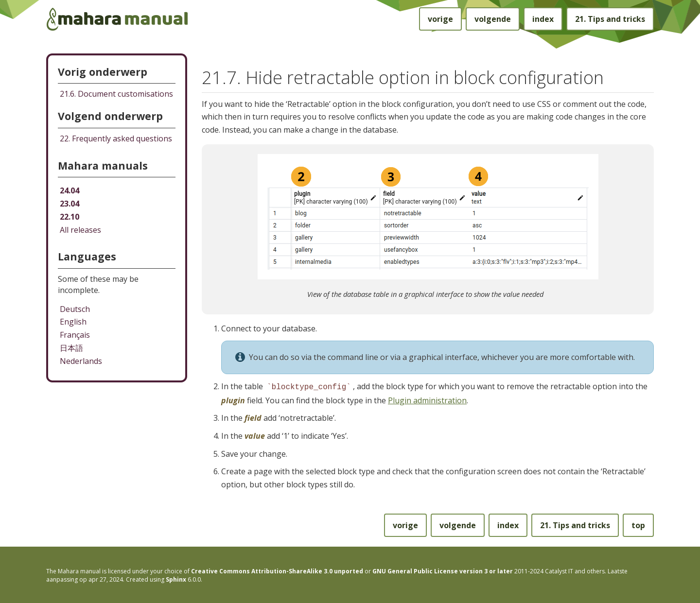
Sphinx (176, 578)
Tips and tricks (610, 19)
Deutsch (75, 309)
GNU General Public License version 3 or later (443, 570)
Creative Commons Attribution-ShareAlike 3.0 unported (277, 570)
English (73, 322)
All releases (80, 230)
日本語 (71, 348)
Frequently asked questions (116, 138)
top (638, 524)
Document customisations (116, 94)
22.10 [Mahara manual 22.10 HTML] (70, 217)
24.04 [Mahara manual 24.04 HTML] (70, 190)
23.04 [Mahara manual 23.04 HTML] (70, 204)
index (543, 19)
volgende (493, 19)
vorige (440, 19)
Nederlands (81, 361)
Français (75, 335)
